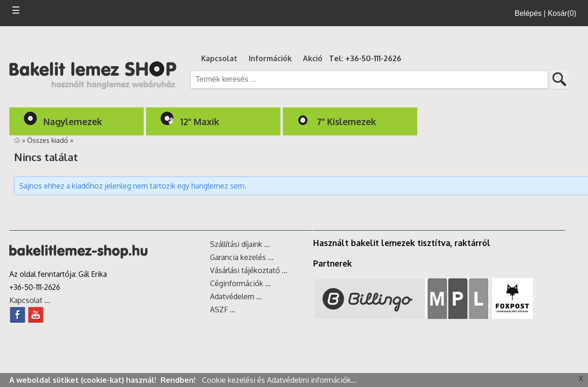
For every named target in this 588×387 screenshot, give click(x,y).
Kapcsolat (219, 58)
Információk (270, 58)
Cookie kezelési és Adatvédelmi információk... (279, 380)
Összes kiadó (49, 140)
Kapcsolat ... (30, 300)
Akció (313, 58)
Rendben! (179, 380)
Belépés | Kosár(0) (546, 13)
